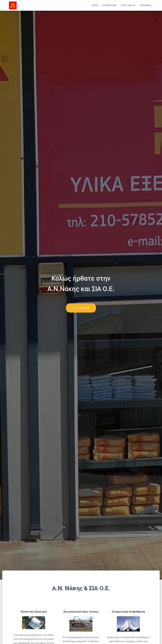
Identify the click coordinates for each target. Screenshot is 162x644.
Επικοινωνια (145, 5)
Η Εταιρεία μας (109, 5)
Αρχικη (95, 5)
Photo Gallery (128, 5)
